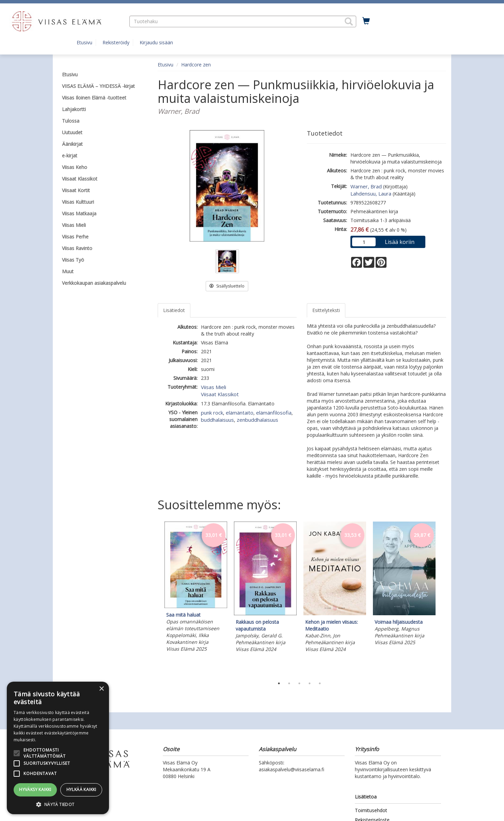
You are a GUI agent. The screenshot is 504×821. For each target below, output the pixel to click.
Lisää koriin (400, 242)
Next (443, 598)
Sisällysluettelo (227, 286)
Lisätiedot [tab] (174, 310)
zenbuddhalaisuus (257, 420)
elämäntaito (240, 413)
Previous (156, 598)
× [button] (101, 689)
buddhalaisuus (217, 420)
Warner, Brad (366, 186)
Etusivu (84, 42)
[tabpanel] (196, 588)
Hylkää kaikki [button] (81, 789)
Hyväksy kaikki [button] (35, 789)
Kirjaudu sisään (156, 42)
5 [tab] (320, 683)
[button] (349, 21)
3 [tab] (299, 683)
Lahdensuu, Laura (371, 193)
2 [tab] (289, 683)
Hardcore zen (196, 65)
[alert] (58, 748)
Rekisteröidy (116, 42)
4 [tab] (310, 683)
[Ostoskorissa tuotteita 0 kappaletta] (366, 21)
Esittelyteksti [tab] (326, 310)
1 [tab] (279, 683)
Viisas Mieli (214, 387)
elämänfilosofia (274, 413)
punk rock (212, 413)
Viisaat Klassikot (220, 394)
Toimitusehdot (371, 810)
